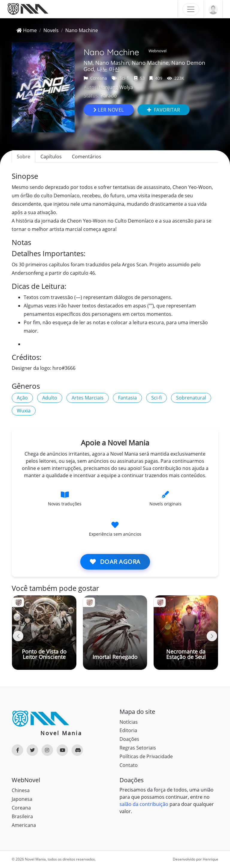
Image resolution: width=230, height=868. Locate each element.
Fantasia (127, 398)
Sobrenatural (191, 398)
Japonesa (22, 799)
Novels (51, 30)
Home (27, 30)
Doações (129, 739)
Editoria (128, 730)
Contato (129, 765)
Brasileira (22, 816)
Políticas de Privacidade (146, 756)
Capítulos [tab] (51, 157)
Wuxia (24, 411)
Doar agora (115, 562)
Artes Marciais (88, 398)
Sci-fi (120, 78)
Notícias (129, 722)
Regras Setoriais (138, 748)
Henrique (211, 859)
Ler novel (109, 110)
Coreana (95, 78)
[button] (212, 636)
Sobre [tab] (24, 157)
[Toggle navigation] (191, 9)
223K (176, 78)
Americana (24, 825)
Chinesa (21, 790)
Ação (22, 398)
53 (139, 78)
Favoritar (164, 110)
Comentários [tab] (87, 157)
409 (156, 78)
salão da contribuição (144, 804)
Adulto (50, 398)
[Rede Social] (17, 750)
